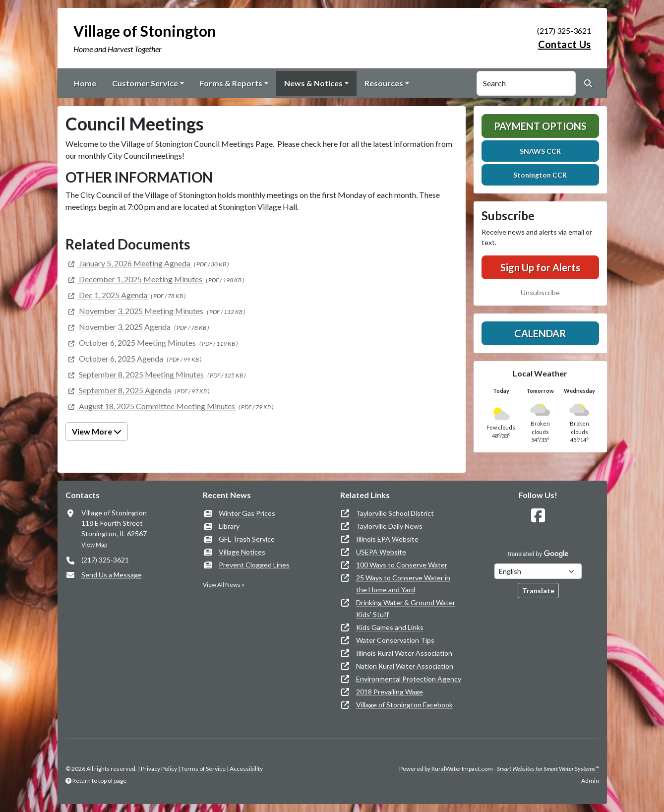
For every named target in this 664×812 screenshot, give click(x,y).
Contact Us (565, 44)
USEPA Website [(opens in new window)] (381, 552)
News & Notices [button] (313, 83)
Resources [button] (384, 83)
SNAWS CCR (540, 151)
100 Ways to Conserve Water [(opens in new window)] (402, 565)
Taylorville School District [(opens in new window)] (395, 513)
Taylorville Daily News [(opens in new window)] (389, 526)
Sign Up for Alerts (540, 267)
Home (85, 83)
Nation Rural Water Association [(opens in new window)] (405, 666)
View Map (94, 544)
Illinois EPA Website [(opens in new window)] (387, 539)
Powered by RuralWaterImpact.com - (499, 769)
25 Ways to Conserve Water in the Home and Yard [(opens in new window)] (403, 584)
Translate (538, 591)
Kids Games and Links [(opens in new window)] (390, 627)
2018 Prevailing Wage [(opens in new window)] (390, 692)
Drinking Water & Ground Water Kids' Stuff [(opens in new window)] (406, 608)
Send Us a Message (112, 575)
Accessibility (246, 769)
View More (97, 431)
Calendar (540, 333)
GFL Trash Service (247, 539)
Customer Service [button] (145, 83)
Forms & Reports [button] (231, 83)
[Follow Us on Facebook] (538, 516)
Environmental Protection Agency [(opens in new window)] (409, 679)
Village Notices (242, 552)
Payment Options (540, 126)
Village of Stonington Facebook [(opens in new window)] (404, 705)
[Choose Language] (538, 571)
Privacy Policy (159, 769)
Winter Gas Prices (247, 513)
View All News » (224, 585)
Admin (590, 781)
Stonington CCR (540, 175)
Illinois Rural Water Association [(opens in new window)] (404, 653)
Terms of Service (203, 769)
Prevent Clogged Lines (254, 565)
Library (229, 526)
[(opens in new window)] (129, 263)
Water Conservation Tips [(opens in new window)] (395, 640)
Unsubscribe (540, 292)
